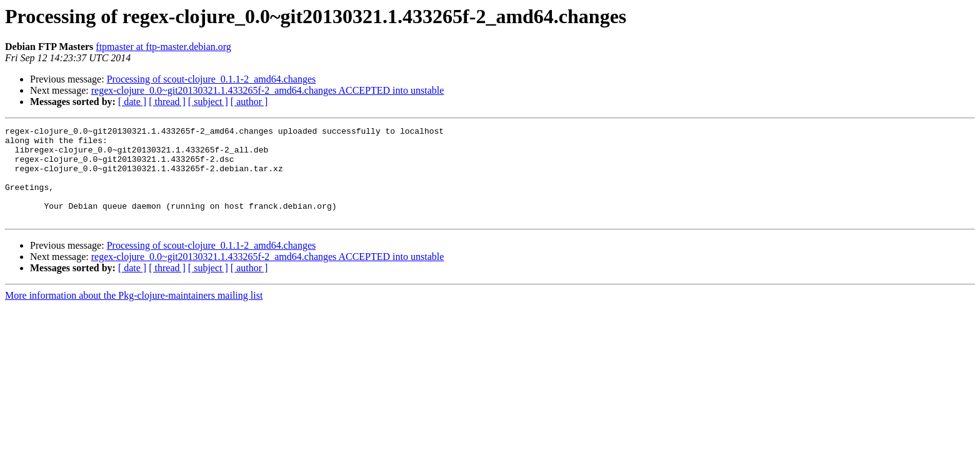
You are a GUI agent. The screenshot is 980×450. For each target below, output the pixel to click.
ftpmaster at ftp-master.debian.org (163, 47)
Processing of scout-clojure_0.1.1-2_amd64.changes (212, 79)
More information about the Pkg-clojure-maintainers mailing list (134, 314)
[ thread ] (167, 102)
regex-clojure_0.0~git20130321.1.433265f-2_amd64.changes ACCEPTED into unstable (268, 90)
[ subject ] (208, 102)
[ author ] (249, 102)
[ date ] (132, 102)
